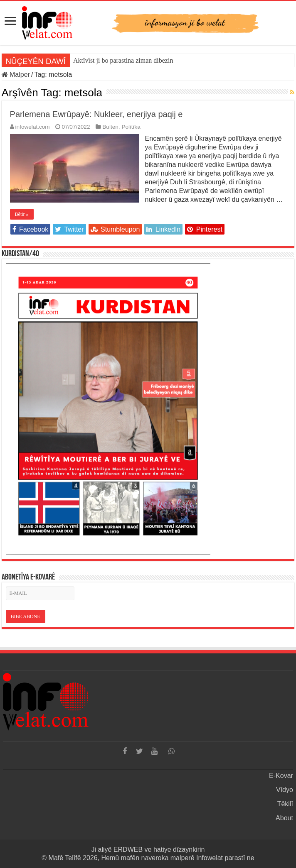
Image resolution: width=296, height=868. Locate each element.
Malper (16, 75)
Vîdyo (285, 790)
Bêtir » (22, 214)
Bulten (110, 127)
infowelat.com (33, 127)
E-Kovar (281, 776)
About (284, 818)
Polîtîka (131, 127)
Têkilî (285, 804)
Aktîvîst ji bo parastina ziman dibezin (123, 60)
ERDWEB (128, 850)
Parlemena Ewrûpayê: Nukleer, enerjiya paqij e (96, 114)
